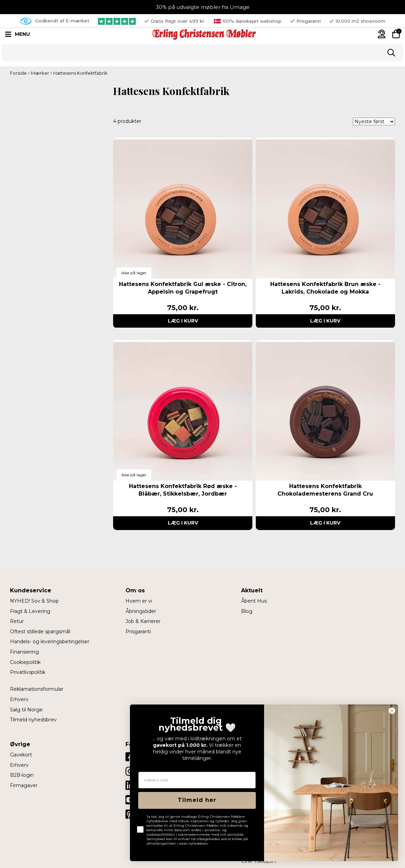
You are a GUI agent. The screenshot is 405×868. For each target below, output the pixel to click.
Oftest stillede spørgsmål (40, 632)
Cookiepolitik (25, 662)
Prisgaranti (138, 632)
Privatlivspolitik (28, 672)
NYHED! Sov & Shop (34, 601)
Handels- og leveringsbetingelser (50, 642)
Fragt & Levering (30, 611)
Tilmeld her (197, 800)
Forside (18, 73)
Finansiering (24, 652)
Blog (247, 611)
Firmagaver (24, 785)
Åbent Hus (254, 601)
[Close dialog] (392, 711)
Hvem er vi (139, 601)
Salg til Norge (26, 710)
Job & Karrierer (143, 621)
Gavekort (21, 755)
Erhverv (19, 699)
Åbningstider (141, 611)
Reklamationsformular (37, 689)
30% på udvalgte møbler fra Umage (203, 7)
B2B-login (22, 775)
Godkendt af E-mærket (55, 21)
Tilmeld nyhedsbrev (33, 720)
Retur (17, 621)
